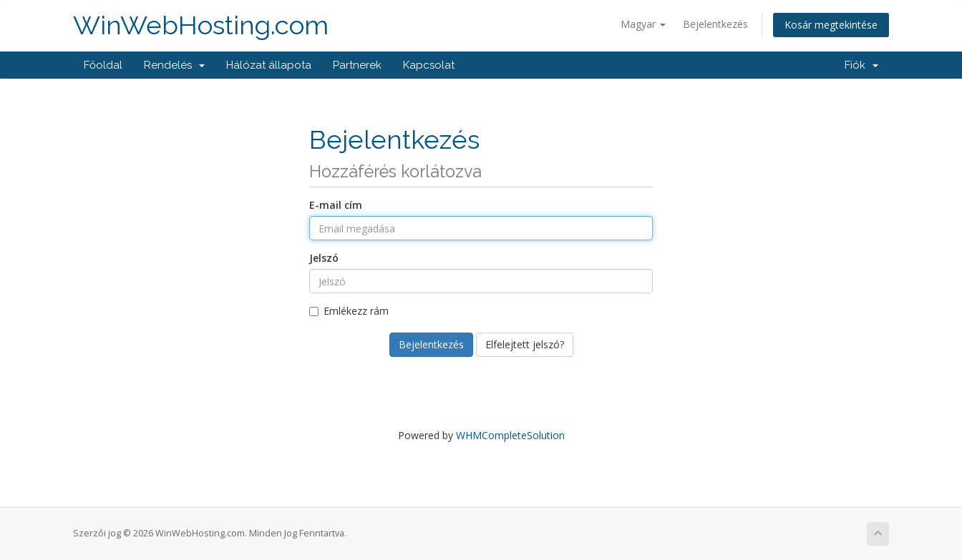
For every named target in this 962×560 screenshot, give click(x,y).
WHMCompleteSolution (510, 435)
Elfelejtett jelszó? (525, 344)
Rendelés (174, 65)
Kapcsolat (429, 65)
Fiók (861, 65)
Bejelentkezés (715, 24)
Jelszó (324, 258)
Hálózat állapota (269, 65)
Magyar (643, 24)
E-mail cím (336, 205)
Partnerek (357, 65)
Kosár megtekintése (831, 25)
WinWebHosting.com (201, 25)
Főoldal (103, 65)
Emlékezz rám (349, 311)
